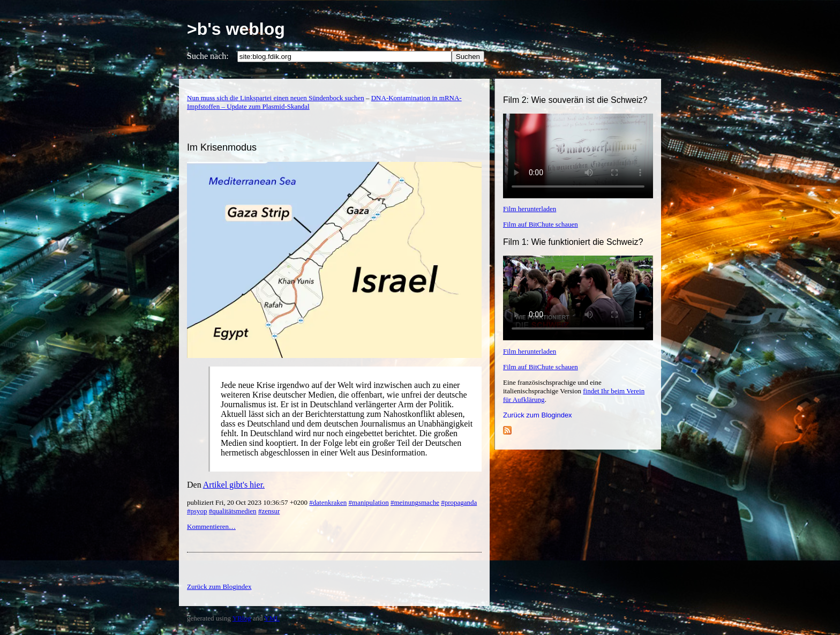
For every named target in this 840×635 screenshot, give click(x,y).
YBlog (242, 618)
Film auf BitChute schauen (541, 224)
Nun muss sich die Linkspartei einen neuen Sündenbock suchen (276, 98)
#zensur (269, 511)
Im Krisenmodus (222, 147)
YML (272, 618)
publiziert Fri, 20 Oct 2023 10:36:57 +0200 (248, 502)
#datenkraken (328, 502)
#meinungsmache (415, 502)
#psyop (197, 511)
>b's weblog (236, 29)
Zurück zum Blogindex (538, 415)
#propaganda (459, 502)
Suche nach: (208, 56)
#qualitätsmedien (233, 511)
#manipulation (369, 502)
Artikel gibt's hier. (234, 485)
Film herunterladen (530, 209)
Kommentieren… (211, 526)
